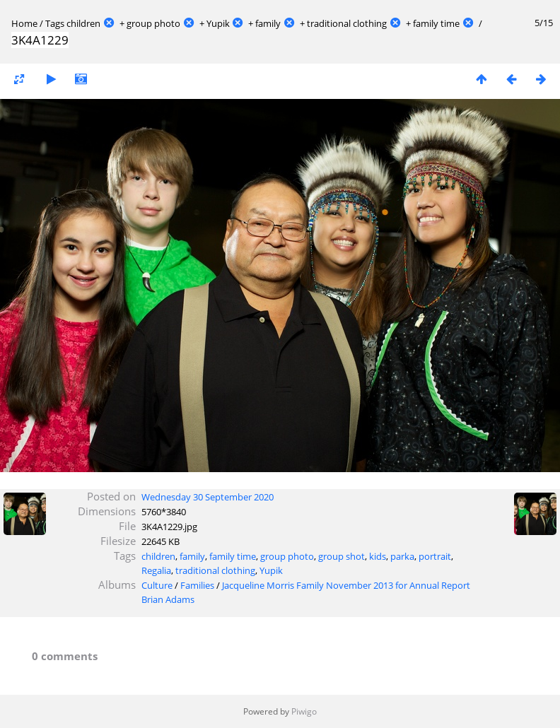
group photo (153, 23)
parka (402, 556)
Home (24, 23)
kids (378, 556)
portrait (435, 556)
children (83, 23)
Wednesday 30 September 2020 (208, 497)
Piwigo (304, 711)
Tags (55, 23)
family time (436, 23)
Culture (157, 585)
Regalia (156, 570)
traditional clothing (347, 23)
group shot (342, 556)
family (268, 23)
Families (197, 585)
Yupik (218, 23)
